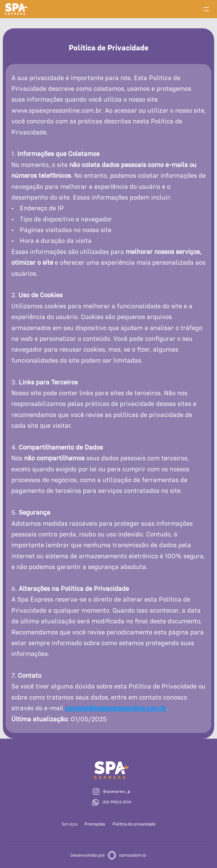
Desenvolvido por (88, 855)
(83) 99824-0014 (117, 802)
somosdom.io (133, 855)
